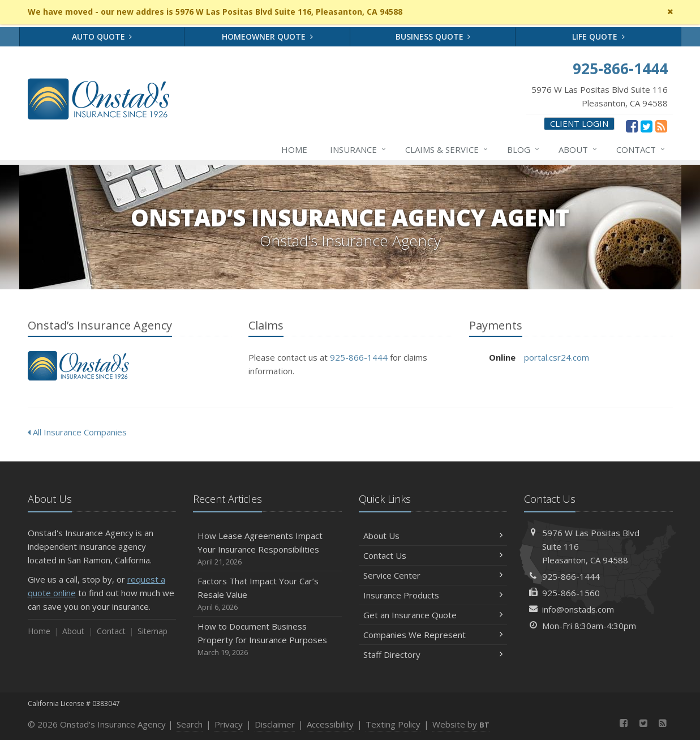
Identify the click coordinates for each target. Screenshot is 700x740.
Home (294, 149)
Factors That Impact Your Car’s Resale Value (267, 594)
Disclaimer (275, 724)
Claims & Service (447, 149)
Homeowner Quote (267, 37)
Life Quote (598, 37)
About (578, 149)
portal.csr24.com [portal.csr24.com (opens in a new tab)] (557, 357)
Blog (524, 149)
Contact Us (433, 555)
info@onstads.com (578, 609)
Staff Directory (433, 655)
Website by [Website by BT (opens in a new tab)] (461, 724)
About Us (433, 536)
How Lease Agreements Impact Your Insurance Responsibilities (267, 549)
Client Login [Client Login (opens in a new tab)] (579, 123)
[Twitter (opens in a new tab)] (647, 126)
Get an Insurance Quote (433, 615)
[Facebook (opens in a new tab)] (632, 126)
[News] (661, 126)
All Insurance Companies (77, 432)
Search (190, 724)
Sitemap (153, 631)
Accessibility (330, 724)
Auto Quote (102, 37)
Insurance (358, 149)
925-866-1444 (359, 357)
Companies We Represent (433, 635)
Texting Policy (393, 724)
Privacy (229, 724)
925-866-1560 (571, 593)
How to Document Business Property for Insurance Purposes (267, 640)
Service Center (433, 575)
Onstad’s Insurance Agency (78, 366)
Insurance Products (433, 595)
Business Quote (433, 37)
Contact (641, 149)
